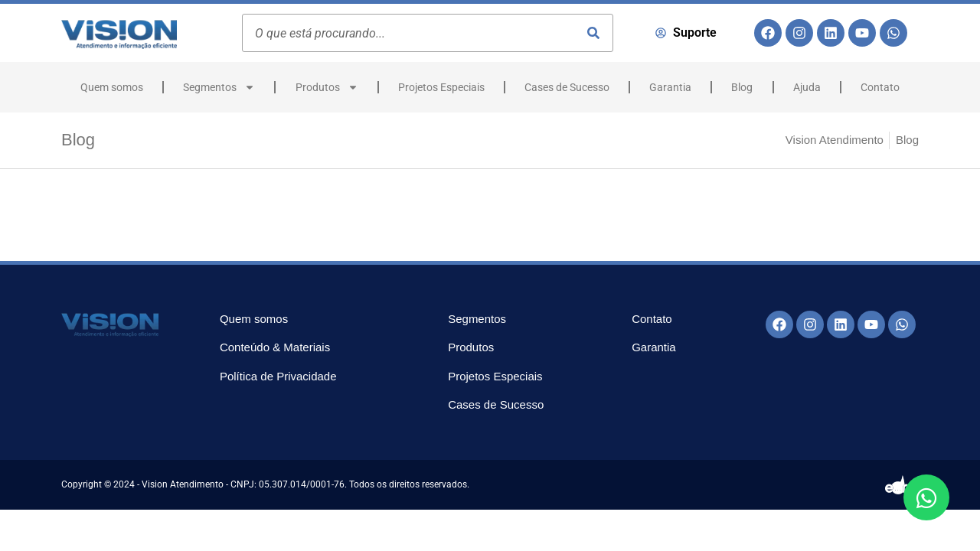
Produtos (327, 87)
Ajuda (807, 87)
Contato (880, 87)
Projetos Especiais (441, 87)
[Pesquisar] (593, 33)
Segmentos (219, 87)
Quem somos (112, 87)
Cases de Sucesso (567, 87)
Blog (742, 87)
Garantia (670, 87)
